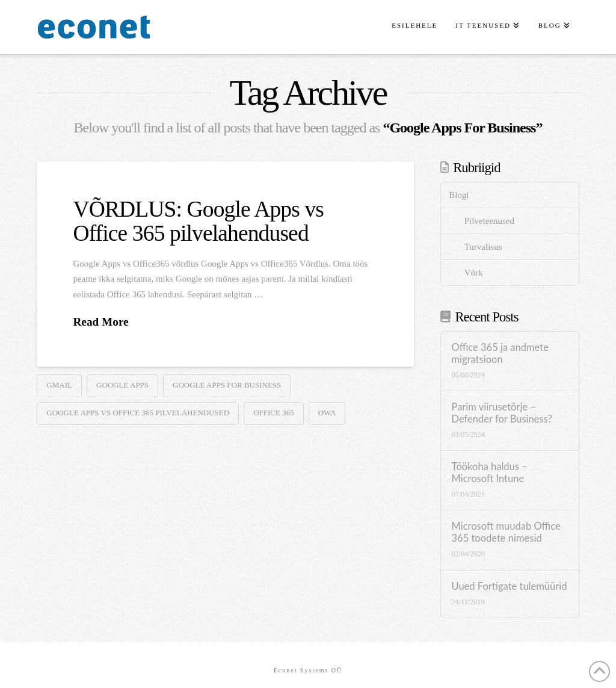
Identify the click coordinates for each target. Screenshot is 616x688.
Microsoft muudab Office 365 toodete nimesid (506, 532)
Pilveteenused (489, 221)
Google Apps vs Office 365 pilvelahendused (138, 413)
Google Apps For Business (227, 385)
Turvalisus (483, 247)
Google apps (122, 385)
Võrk (474, 273)
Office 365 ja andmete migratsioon (500, 354)
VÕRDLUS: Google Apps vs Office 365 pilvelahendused (198, 221)
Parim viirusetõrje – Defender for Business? (502, 413)
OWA (327, 413)
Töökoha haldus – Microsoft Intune (490, 473)
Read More (100, 322)
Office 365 (274, 413)
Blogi (459, 195)
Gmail (59, 385)
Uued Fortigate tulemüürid (510, 587)
